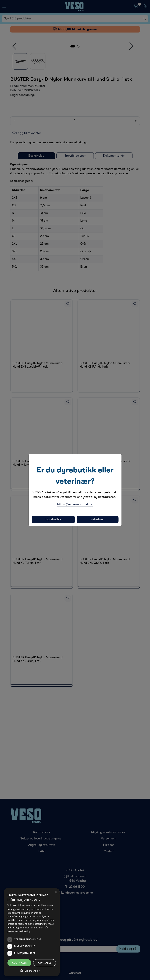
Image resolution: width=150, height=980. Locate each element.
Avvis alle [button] (45, 963)
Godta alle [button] (19, 963)
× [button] (55, 892)
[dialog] (32, 932)
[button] (32, 971)
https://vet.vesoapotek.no (75, 505)
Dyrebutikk (53, 520)
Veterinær (98, 520)
